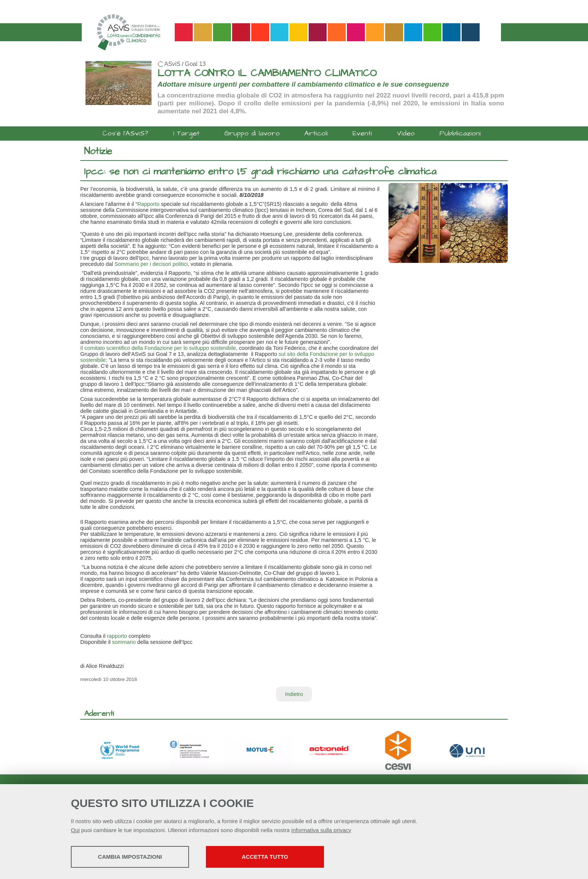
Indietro (294, 694)
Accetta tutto (265, 857)
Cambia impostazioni (130, 857)
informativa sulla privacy (321, 830)
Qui (75, 830)
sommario (124, 642)
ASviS (172, 64)
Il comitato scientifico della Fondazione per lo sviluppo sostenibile (158, 348)
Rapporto (148, 204)
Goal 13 (195, 64)
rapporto (117, 636)
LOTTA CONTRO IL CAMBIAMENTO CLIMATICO (267, 73)
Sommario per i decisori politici (151, 264)
